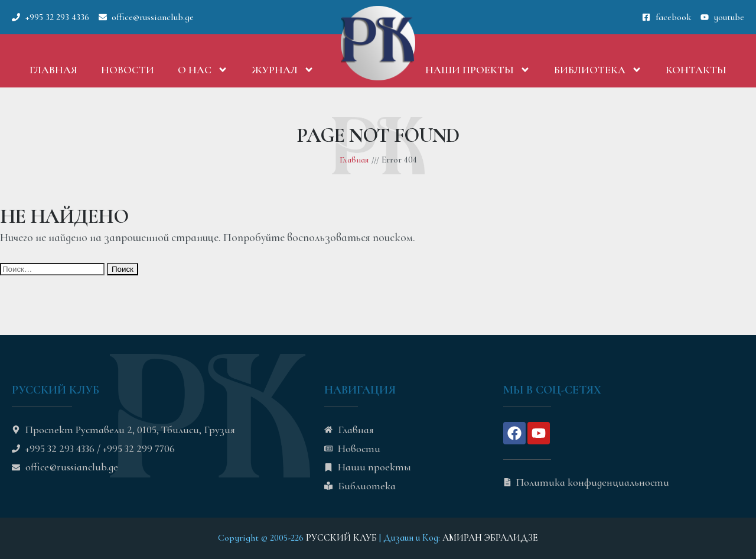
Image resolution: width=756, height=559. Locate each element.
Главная (53, 70)
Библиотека (598, 70)
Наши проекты (478, 70)
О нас (203, 70)
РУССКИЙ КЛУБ (341, 538)
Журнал (283, 70)
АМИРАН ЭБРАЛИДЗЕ (490, 538)
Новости (128, 70)
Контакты (696, 70)
